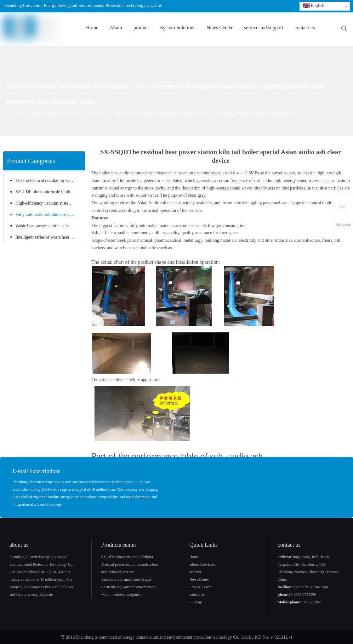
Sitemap (196, 602)
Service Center (201, 587)
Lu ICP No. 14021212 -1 (271, 637)
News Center (199, 579)
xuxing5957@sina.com (310, 587)
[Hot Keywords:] (344, 29)
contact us (197, 595)
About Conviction (203, 564)
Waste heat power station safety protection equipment (48, 226)
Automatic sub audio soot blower (126, 579)
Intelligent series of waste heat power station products (48, 237)
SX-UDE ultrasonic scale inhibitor (46, 192)
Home (194, 557)
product (195, 572)
